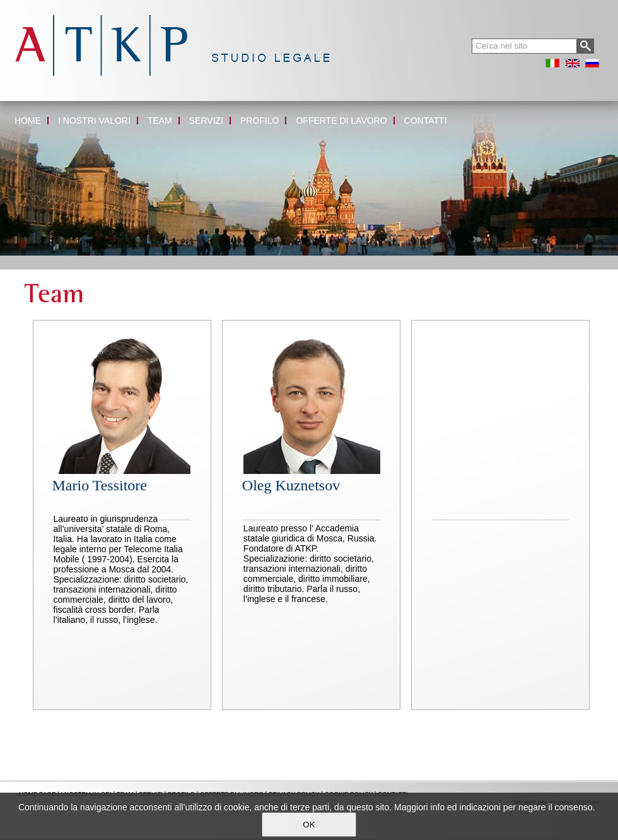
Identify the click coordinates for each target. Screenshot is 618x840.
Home (11, 260)
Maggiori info (419, 807)
